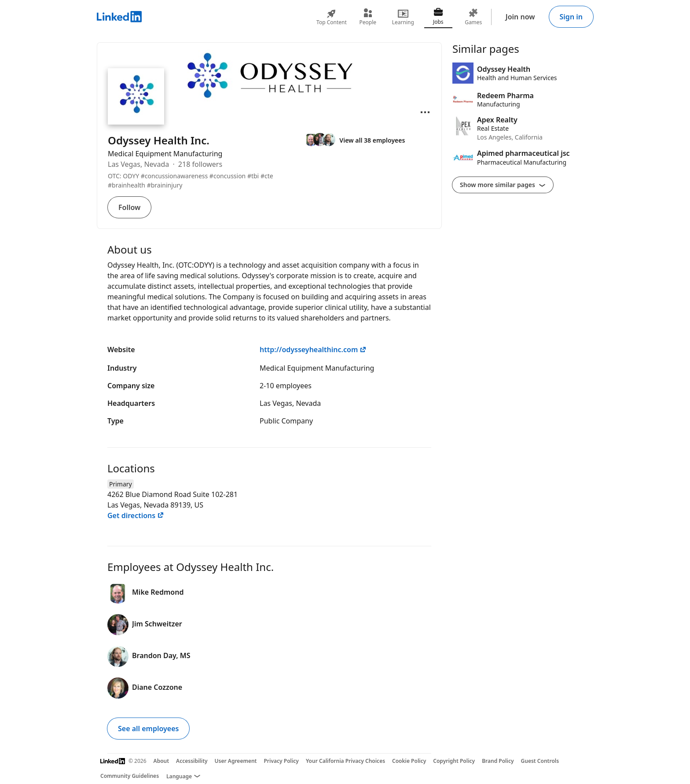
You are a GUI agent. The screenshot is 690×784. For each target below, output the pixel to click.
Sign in (571, 17)
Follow (129, 207)
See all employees (148, 729)
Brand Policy (498, 761)
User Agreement (236, 761)
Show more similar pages (503, 185)
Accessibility (192, 761)
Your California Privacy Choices (345, 761)
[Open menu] (425, 112)
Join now (520, 17)
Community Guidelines (130, 776)
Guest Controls (540, 761)
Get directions (136, 515)
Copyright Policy (454, 761)
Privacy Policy (281, 761)
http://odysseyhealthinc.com (313, 350)
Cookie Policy (409, 761)
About (161, 761)
